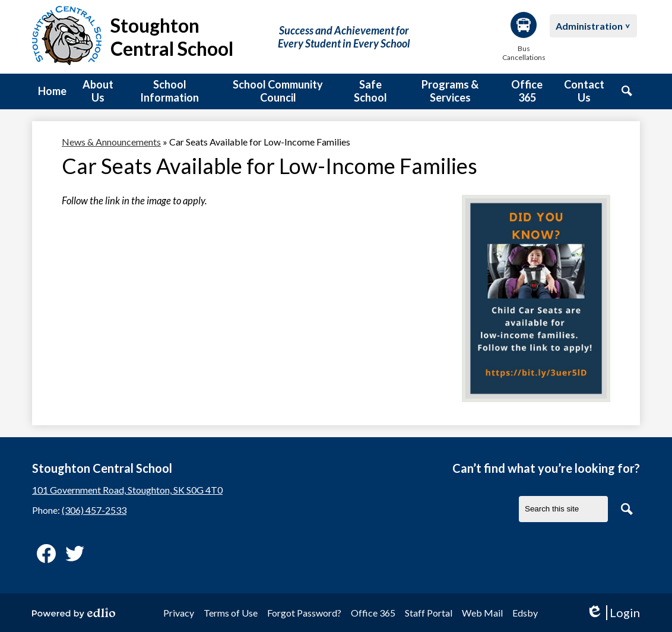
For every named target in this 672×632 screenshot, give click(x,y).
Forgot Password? (304, 613)
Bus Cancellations (524, 37)
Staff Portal (429, 613)
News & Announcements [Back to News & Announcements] (111, 142)
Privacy (179, 613)
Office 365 (373, 613)
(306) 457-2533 (94, 510)
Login (613, 613)
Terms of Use (231, 613)
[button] (98, 91)
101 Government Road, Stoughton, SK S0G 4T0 (127, 490)
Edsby (525, 613)
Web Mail (482, 613)
